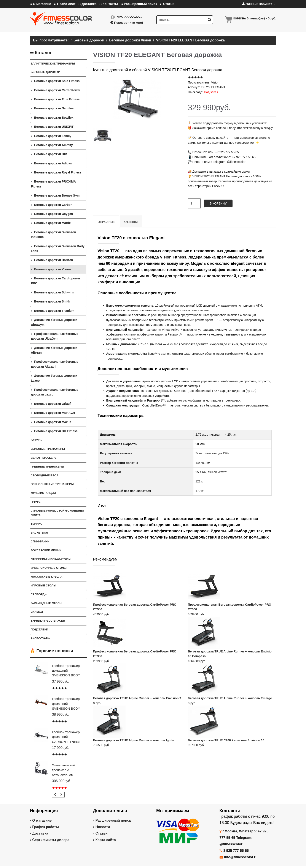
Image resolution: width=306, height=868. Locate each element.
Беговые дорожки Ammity (53, 145)
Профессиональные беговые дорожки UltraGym (55, 336)
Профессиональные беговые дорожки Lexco (55, 392)
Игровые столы (43, 585)
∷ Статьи (167, 4)
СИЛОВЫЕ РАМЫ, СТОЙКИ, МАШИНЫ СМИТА (57, 513)
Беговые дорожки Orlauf (52, 404)
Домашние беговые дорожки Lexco (54, 378)
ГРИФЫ (36, 502)
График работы (45, 827)
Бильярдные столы (46, 603)
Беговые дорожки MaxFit (53, 422)
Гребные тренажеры (47, 467)
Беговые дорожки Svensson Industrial (53, 235)
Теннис (37, 524)
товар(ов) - (261, 18)
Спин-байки (40, 541)
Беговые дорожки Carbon (53, 205)
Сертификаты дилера (51, 840)
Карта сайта (106, 840)
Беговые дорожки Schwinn (54, 292)
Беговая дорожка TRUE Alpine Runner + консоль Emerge (230, 698)
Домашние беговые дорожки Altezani (54, 350)
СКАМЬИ (37, 612)
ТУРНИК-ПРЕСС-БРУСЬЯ (48, 621)
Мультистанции (43, 493)
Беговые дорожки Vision (53, 269)
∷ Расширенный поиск (139, 4)
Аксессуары (41, 638)
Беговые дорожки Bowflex (54, 118)
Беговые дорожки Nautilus (54, 108)
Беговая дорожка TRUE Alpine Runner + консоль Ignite (134, 740)
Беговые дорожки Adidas (53, 163)
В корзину (218, 203)
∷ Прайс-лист (65, 4)
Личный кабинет (259, 4)
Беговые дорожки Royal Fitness (58, 172)
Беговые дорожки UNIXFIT (54, 127)
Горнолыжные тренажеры (52, 484)
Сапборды (39, 594)
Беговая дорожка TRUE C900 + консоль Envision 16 (226, 740)
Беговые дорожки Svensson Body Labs (58, 249)
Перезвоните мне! (127, 23)
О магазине (42, 820)
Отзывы (131, 222)
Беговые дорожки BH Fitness (56, 431)
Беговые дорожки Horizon (54, 260)
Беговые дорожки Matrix (52, 223)
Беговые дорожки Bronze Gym (57, 195)
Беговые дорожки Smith (52, 301)
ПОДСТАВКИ (39, 629)
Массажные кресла (47, 577)
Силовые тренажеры (48, 449)
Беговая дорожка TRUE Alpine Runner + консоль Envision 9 (137, 698)
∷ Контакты (109, 4)
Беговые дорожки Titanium (54, 311)
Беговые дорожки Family (53, 136)
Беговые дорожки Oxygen (53, 214)
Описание (106, 222)
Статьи (102, 833)
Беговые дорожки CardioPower (57, 90)
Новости (103, 827)
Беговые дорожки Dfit (50, 154)
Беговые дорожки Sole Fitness (57, 81)
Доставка (40, 833)
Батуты (37, 440)
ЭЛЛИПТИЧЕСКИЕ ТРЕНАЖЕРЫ (53, 64)
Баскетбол (39, 533)
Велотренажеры (44, 458)
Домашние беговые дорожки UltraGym (54, 322)
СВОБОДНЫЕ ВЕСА (45, 475)
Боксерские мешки (46, 550)
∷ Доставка (87, 4)
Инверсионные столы (49, 568)
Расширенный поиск (113, 820)
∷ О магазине (40, 4)
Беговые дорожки (45, 72)
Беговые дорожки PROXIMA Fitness (53, 184)
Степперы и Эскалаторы (51, 559)
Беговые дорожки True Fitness (57, 99)
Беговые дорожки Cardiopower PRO (56, 281)
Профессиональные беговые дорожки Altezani (55, 364)
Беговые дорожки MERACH (55, 413)
